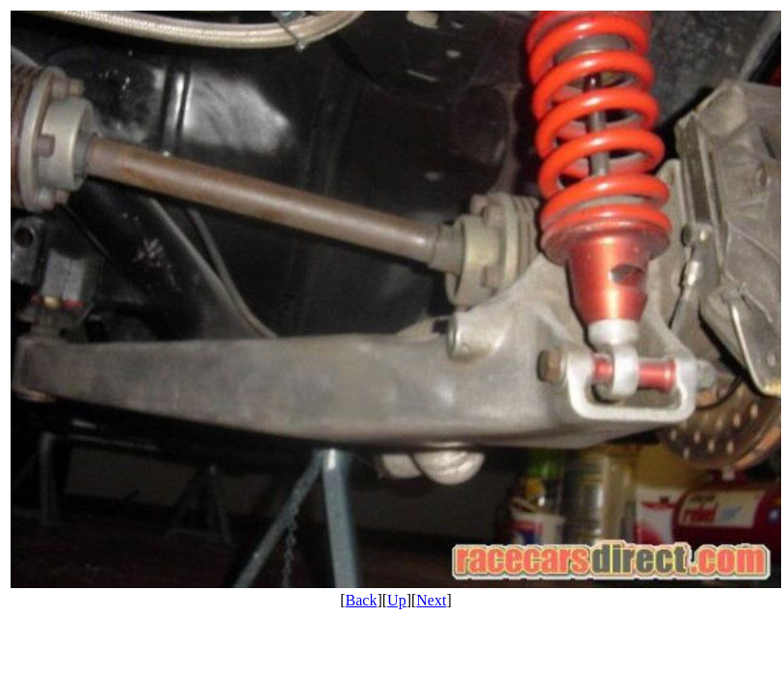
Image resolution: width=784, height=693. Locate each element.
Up (397, 600)
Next (431, 600)
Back (362, 600)
